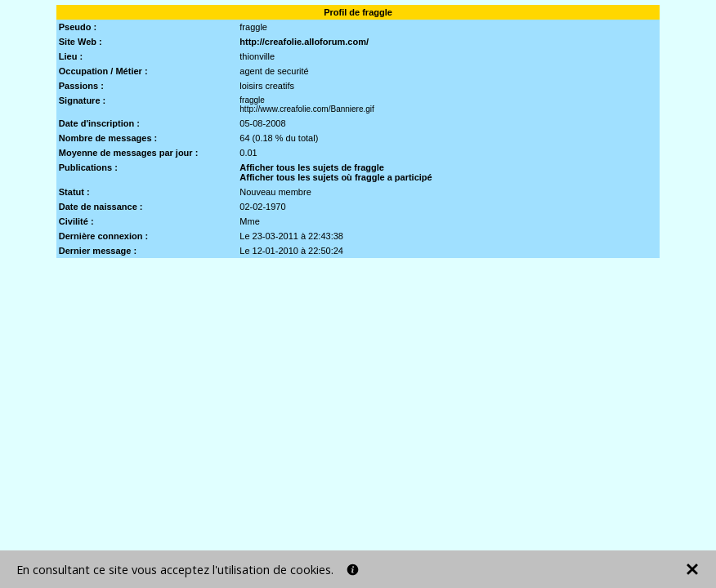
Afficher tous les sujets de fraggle (312, 167)
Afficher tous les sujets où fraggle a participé (336, 177)
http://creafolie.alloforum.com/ (304, 42)
